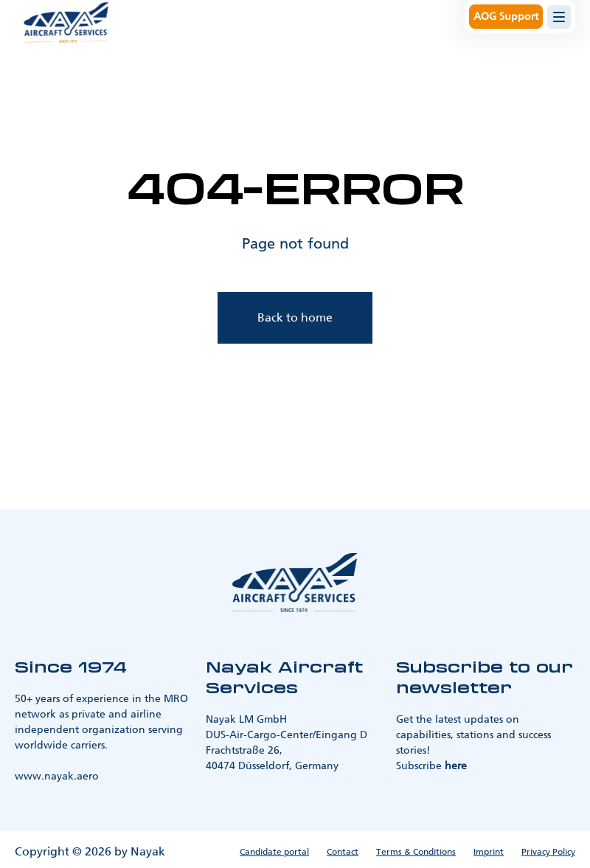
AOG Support (506, 17)
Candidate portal (274, 852)
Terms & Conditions (416, 852)
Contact (343, 852)
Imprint (489, 852)
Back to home (295, 317)
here (456, 766)
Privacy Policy (548, 852)
